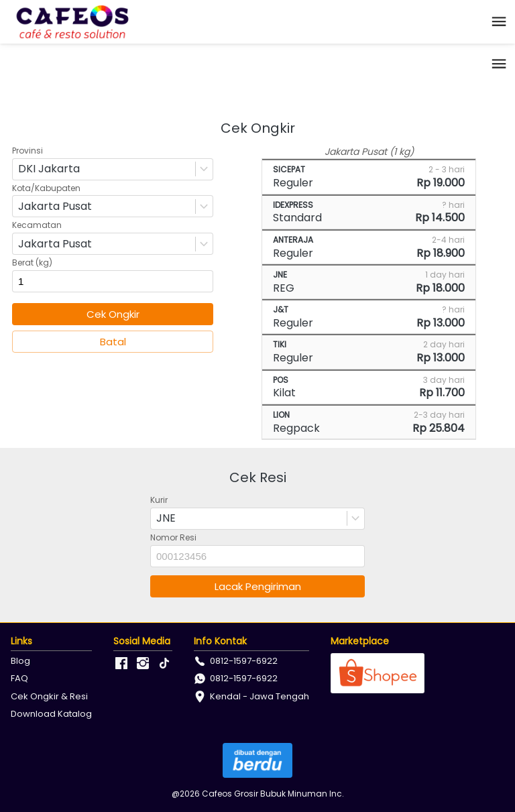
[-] (121, 664)
